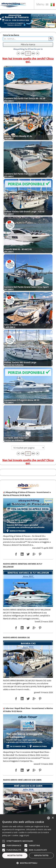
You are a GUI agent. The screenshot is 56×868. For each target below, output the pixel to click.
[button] (28, 863)
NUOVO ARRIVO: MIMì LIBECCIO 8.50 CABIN (22, 780)
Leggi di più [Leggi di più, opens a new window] (24, 835)
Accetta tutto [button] (15, 855)
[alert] (28, 841)
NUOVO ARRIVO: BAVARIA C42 (16, 637)
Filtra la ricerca (28, 44)
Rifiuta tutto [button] (41, 855)
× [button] (53, 818)
